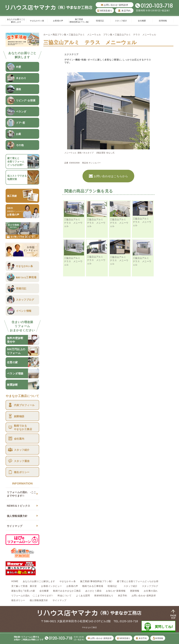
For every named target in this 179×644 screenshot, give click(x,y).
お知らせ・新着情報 (116, 591)
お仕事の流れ (151, 591)
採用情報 (163, 21)
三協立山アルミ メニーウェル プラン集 (91, 34)
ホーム (47, 34)
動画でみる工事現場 (93, 586)
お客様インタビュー (51, 586)
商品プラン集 (60, 34)
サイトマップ (15, 526)
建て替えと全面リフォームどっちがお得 (138, 581)
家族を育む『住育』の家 (23, 591)
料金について (65, 595)
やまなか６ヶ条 (37, 21)
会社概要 (142, 21)
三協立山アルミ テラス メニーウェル (73, 223)
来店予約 (124, 10)
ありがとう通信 (93, 591)
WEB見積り (105, 10)
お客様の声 (58, 21)
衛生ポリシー (18, 600)
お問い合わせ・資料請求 (115, 5)
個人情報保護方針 (17, 516)
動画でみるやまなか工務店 (67, 591)
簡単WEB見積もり (104, 595)
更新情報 (135, 591)
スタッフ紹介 (121, 21)
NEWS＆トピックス (19, 506)
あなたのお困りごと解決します (16, 20)
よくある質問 (83, 595)
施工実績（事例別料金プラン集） (79, 20)
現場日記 (101, 21)
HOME (15, 581)
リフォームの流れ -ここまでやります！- (22, 494)
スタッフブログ (150, 586)
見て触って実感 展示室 (24, 586)
